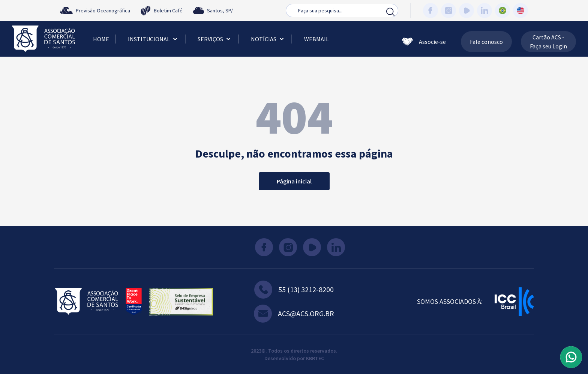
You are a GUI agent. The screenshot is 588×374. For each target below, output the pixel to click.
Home (101, 39)
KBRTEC (315, 358)
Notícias (268, 39)
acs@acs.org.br (294, 314)
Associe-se (424, 42)
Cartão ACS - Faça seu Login (548, 42)
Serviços (215, 39)
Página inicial (294, 181)
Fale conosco (486, 42)
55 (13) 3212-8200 (294, 290)
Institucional (153, 39)
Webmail (316, 39)
